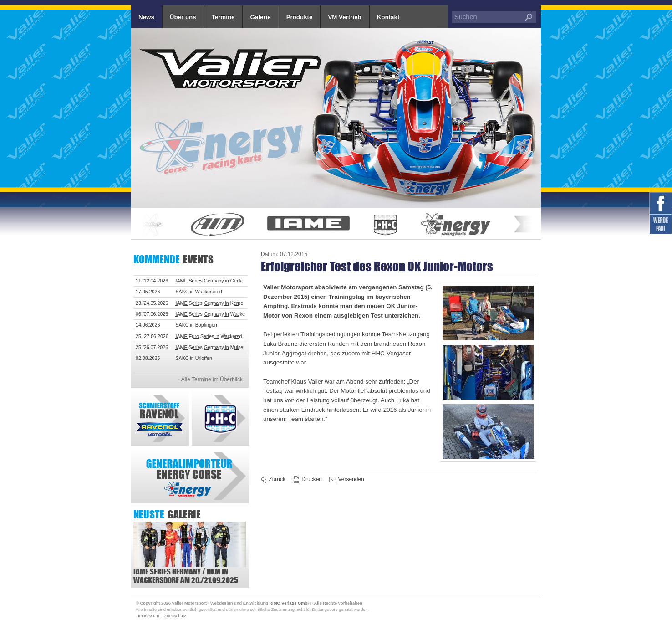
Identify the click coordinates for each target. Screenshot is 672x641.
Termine (223, 17)
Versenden (347, 480)
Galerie (260, 17)
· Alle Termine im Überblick (211, 379)
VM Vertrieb (344, 17)
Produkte (300, 17)
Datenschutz (174, 616)
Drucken (308, 480)
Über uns (183, 17)
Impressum (148, 616)
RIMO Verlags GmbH (290, 603)
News (146, 17)
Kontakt (388, 17)
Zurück (273, 480)
